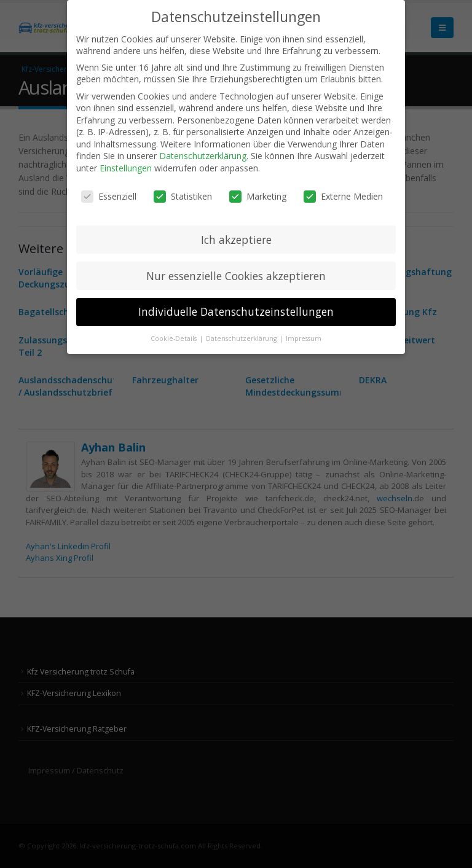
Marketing (258, 196)
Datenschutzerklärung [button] (242, 338)
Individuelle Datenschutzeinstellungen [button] (236, 311)
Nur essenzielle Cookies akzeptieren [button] (236, 276)
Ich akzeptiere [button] (236, 240)
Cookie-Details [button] (175, 338)
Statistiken (183, 196)
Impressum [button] (304, 338)
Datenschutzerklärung (203, 156)
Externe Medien (343, 196)
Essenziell (109, 196)
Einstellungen (126, 168)
